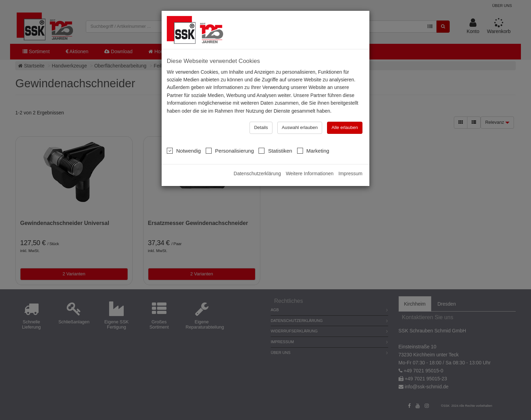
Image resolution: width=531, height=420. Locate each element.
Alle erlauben (345, 127)
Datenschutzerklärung (257, 173)
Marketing (313, 151)
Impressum (350, 173)
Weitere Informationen (309, 173)
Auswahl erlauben (300, 127)
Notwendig (184, 151)
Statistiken (275, 151)
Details (261, 127)
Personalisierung (230, 151)
